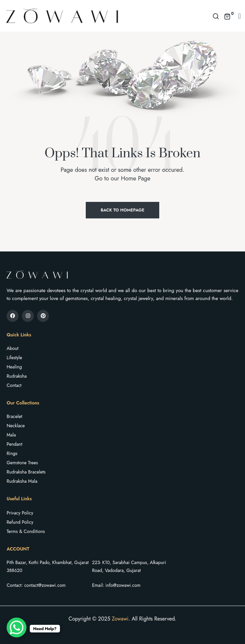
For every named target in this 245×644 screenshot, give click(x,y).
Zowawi (120, 619)
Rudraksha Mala (22, 481)
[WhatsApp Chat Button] (17, 627)
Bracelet (14, 416)
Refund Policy (20, 522)
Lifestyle (14, 358)
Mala (11, 435)
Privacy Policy (20, 513)
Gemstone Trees (22, 463)
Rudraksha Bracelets (26, 472)
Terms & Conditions (26, 531)
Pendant (14, 444)
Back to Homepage (122, 210)
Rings (12, 453)
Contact (14, 385)
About (13, 348)
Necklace (16, 426)
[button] (240, 16)
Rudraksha (17, 376)
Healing (14, 367)
